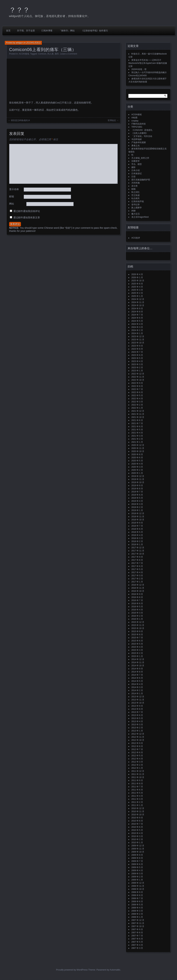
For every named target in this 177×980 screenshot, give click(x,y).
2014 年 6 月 (137, 678)
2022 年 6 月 (137, 392)
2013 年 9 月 (137, 706)
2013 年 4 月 (137, 721)
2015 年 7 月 (137, 638)
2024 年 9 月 (137, 309)
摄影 (133, 167)
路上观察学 (137, 208)
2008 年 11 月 (138, 886)
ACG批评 (136, 238)
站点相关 (136, 198)
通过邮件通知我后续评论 (27, 211)
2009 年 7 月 (137, 861)
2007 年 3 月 (137, 948)
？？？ (19, 10)
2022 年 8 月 (137, 386)
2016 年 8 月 (137, 597)
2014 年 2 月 (137, 690)
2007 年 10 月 (138, 926)
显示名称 (14, 189)
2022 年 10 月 (138, 380)
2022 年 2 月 (137, 405)
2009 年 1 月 (137, 880)
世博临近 (112, 120)
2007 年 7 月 (137, 936)
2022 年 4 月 (137, 399)
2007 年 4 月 (137, 945)
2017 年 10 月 (138, 554)
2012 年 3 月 (137, 762)
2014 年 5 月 (137, 681)
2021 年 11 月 (138, 414)
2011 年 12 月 (138, 771)
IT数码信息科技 (139, 124)
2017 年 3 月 (137, 576)
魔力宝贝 (136, 214)
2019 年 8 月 (137, 489)
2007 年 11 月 (138, 923)
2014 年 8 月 (137, 672)
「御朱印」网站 (67, 31)
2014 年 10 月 (138, 666)
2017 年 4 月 (137, 572)
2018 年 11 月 (138, 517)
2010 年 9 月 (137, 818)
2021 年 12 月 (138, 411)
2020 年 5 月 (137, 461)
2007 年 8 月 (137, 933)
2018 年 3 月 (137, 538)
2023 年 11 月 (138, 340)
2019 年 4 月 (137, 501)
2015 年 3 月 (137, 650)
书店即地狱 (137, 139)
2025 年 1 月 (137, 296)
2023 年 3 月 (137, 364)
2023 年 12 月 (138, 336)
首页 (8, 31)
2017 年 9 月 (137, 557)
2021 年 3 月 (137, 436)
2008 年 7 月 (137, 898)
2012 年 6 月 (137, 753)
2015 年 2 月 (137, 653)
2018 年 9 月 (137, 523)
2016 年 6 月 (137, 603)
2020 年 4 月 (137, 464)
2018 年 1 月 (137, 545)
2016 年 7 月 (137, 600)
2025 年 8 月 (137, 284)
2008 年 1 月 (137, 917)
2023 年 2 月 (137, 368)
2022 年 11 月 (138, 377)
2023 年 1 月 (137, 371)
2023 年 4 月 (137, 361)
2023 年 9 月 (137, 346)
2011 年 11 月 (138, 774)
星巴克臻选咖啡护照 (141, 180)
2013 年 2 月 (137, 728)
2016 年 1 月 (137, 619)
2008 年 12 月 (138, 883)
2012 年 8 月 (137, 746)
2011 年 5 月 (137, 793)
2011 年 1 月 (137, 805)
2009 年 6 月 (137, 864)
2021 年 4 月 (137, 433)
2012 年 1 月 (137, 768)
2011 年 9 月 (137, 780)
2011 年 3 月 (137, 799)
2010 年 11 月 (138, 811)
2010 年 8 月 (137, 821)
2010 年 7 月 (137, 824)
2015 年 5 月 (137, 644)
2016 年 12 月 (138, 585)
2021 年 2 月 (137, 439)
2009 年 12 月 (138, 846)
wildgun (19, 43)
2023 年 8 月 (137, 349)
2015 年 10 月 (138, 628)
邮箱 (12, 196)
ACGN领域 (24, 54)
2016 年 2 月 (137, 616)
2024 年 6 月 (137, 318)
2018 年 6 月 (137, 529)
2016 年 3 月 (137, 613)
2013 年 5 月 (137, 718)
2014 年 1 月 (137, 694)
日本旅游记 (137, 174)
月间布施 (136, 183)
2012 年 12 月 (138, 734)
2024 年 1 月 (137, 333)
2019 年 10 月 (138, 482)
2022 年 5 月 (137, 395)
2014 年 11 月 (138, 662)
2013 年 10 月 (138, 703)
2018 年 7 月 (137, 526)
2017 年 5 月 (137, 569)
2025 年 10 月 (138, 281)
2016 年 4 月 (137, 610)
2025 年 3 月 (137, 290)
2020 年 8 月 (137, 454)
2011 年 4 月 (137, 796)
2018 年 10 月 (138, 520)
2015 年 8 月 (137, 635)
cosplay (135, 121)
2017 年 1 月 (137, 582)
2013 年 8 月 (137, 709)
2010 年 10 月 (138, 815)
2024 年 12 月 (138, 299)
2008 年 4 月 (137, 908)
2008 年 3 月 (137, 911)
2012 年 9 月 (137, 743)
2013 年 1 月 (137, 731)
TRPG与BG (137, 127)
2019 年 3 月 (137, 504)
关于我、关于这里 (26, 31)
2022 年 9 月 (137, 383)
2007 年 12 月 (138, 920)
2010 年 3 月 (137, 836)
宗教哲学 (136, 161)
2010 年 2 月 (137, 839)
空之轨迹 (136, 195)
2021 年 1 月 (137, 442)
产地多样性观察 (139, 142)
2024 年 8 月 (137, 312)
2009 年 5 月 (137, 867)
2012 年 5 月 (137, 756)
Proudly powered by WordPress (72, 970)
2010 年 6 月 (137, 827)
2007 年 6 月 (137, 939)
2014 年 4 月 (137, 684)
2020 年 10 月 (138, 451)
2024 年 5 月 (137, 321)
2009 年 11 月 (138, 849)
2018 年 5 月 (137, 532)
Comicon (42, 54)
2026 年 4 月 (137, 274)
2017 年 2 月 (137, 579)
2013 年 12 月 (138, 697)
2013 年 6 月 (137, 715)
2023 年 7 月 (137, 352)
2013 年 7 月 (137, 712)
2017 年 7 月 (137, 563)
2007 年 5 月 (137, 942)
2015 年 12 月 (138, 622)
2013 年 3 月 (137, 725)
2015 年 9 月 (137, 631)
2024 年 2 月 (137, 330)
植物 (133, 189)
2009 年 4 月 (137, 870)
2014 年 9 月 (137, 669)
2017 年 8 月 (137, 560)
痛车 (57, 54)
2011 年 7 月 (137, 787)
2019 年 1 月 (137, 510)
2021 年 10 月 (138, 417)
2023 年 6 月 (137, 355)
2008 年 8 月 (137, 895)
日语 (133, 177)
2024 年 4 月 (137, 324)
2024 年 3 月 (137, 327)
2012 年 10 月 (138, 740)
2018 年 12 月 (138, 513)
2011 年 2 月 (137, 802)
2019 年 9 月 (137, 486)
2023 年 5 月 (137, 358)
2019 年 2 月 (137, 507)
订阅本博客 (47, 31)
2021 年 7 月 (137, 423)
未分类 (134, 186)
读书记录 (136, 205)
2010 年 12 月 (138, 808)
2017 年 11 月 (138, 551)
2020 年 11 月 (138, 448)
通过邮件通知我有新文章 (27, 217)
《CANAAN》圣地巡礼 (142, 130)
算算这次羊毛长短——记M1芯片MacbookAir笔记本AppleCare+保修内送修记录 (148, 63)
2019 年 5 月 (137, 498)
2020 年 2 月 (137, 470)
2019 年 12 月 (138, 476)
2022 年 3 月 (137, 402)
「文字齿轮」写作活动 (142, 136)
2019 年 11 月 (138, 479)
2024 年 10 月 (138, 305)
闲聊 (133, 211)
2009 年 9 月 (137, 855)
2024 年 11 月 (138, 302)
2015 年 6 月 (137, 641)
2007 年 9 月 (137, 929)
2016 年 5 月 (137, 607)
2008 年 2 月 (137, 914)
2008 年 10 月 (138, 889)
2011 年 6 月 (137, 790)
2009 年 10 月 (138, 852)
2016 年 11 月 (138, 588)
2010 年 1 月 (137, 843)
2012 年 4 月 (137, 759)
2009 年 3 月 (137, 874)
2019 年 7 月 (137, 492)
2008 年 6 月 (137, 902)
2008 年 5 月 (137, 905)
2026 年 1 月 (137, 278)
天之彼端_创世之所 (140, 158)
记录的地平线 (138, 201)
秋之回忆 (136, 192)
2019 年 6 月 (137, 495)
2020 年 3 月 (137, 467)
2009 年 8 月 (137, 858)
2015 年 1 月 (137, 656)
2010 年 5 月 (137, 830)
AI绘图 (134, 118)
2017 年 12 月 (138, 548)
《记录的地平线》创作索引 (95, 31)
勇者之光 (136, 146)
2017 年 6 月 (137, 566)
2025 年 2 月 (137, 293)
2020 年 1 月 (137, 473)
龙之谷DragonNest (140, 217)
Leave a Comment (69, 54)
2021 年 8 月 (137, 420)
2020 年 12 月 (138, 445)
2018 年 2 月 (137, 541)
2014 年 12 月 (138, 659)
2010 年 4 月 (137, 833)
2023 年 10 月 (138, 343)
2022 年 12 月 (138, 374)
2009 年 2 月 (137, 877)
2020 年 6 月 (137, 458)
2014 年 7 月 (137, 675)
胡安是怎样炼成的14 (20, 120)
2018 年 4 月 (137, 535)
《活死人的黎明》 (140, 133)
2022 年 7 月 (137, 389)
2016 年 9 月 (137, 594)
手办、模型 (137, 164)
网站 (12, 204)
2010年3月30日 (33, 43)
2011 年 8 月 (137, 784)
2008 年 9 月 (137, 892)
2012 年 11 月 (138, 737)
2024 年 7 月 (137, 315)
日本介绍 (136, 170)
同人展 (50, 54)
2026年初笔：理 (139, 69)
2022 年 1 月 (137, 408)
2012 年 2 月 (137, 765)
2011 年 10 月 (138, 777)
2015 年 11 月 (138, 625)
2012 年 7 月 (137, 749)
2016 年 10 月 (138, 591)
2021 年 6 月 (137, 427)
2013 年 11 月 (138, 700)
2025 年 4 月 (137, 287)
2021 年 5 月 (137, 430)
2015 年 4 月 (137, 647)
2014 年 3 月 (137, 687)
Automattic (115, 970)
